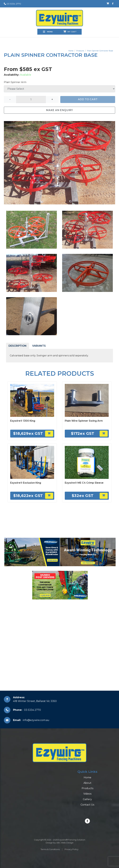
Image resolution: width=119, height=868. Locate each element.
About (87, 783)
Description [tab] (18, 346)
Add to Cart (88, 99)
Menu (48, 32)
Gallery (87, 799)
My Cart (70, 32)
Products (80, 51)
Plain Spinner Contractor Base (100, 51)
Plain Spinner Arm (15, 82)
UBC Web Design (65, 843)
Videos (87, 794)
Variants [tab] (39, 346)
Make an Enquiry (59, 110)
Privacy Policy (72, 849)
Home (71, 51)
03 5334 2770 (12, 4)
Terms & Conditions (50, 849)
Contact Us (87, 805)
